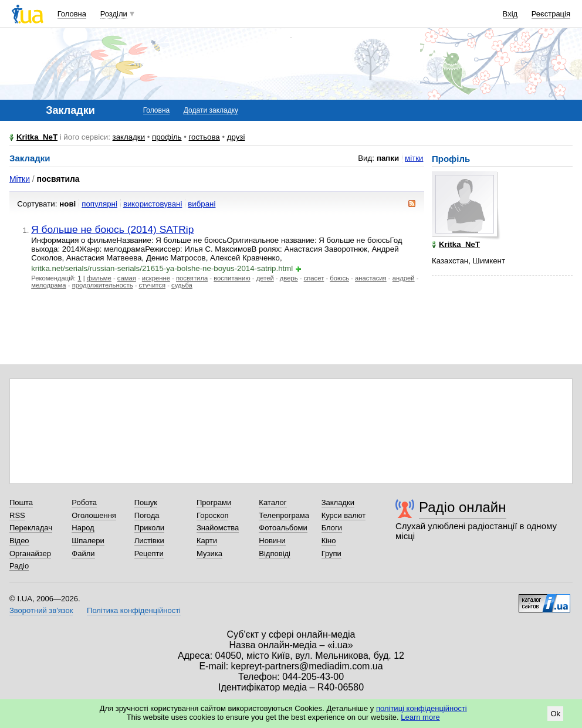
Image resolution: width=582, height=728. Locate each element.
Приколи (149, 528)
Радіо (19, 566)
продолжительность (103, 285)
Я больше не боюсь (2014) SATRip (112, 229)
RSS (17, 515)
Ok (555, 714)
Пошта (21, 502)
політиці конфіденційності (422, 708)
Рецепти (149, 553)
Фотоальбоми (283, 528)
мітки (414, 158)
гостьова (204, 137)
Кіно (329, 541)
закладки (129, 137)
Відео (19, 541)
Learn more (420, 717)
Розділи (114, 14)
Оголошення (94, 515)
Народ (83, 528)
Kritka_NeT (37, 137)
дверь (289, 278)
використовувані (153, 204)
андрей (404, 278)
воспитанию (232, 278)
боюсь (339, 278)
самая (127, 278)
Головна (72, 14)
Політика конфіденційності (134, 610)
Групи (331, 553)
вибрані (202, 204)
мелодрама (48, 285)
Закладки (338, 502)
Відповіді (275, 553)
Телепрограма (284, 515)
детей (265, 278)
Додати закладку (211, 110)
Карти (207, 541)
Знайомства (218, 528)
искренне (156, 278)
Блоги (332, 528)
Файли (83, 553)
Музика (209, 553)
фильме (99, 278)
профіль (167, 137)
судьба (182, 285)
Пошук (146, 502)
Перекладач (31, 528)
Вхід (510, 14)
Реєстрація (551, 14)
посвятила (192, 278)
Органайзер (30, 553)
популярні (99, 204)
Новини (272, 541)
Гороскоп (212, 515)
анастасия (371, 278)
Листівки (149, 541)
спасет (314, 278)
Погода (147, 515)
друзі (236, 137)
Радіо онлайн (463, 507)
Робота (84, 502)
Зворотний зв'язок (41, 610)
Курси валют (344, 515)
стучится (152, 285)
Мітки (20, 179)
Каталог (273, 502)
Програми (214, 502)
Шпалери (88, 541)
